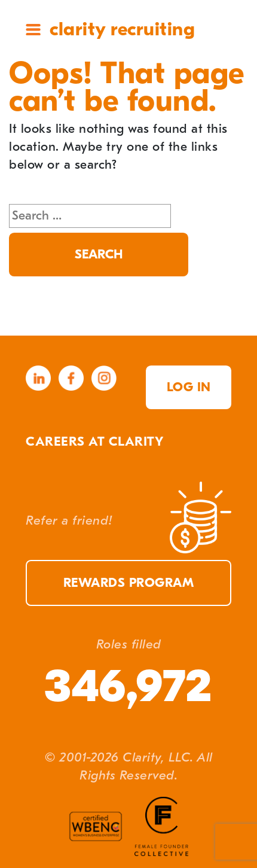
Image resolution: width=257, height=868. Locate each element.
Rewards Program (129, 583)
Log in (189, 387)
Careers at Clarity (94, 442)
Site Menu (33, 30)
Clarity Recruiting (122, 29)
